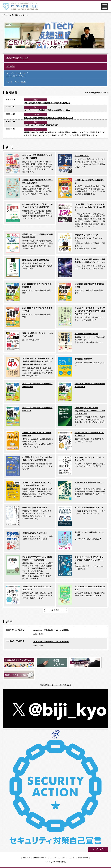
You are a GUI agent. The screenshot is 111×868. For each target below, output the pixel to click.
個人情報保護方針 (40, 858)
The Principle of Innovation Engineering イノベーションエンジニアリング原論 (90, 411)
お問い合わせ (83, 858)
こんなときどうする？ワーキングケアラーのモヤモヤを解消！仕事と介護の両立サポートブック (90, 311)
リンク (72, 858)
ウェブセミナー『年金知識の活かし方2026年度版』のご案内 (49, 118)
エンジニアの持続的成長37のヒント (89, 508)
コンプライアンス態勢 (58, 858)
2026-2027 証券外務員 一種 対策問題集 (51, 630)
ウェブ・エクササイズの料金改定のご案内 (41, 125)
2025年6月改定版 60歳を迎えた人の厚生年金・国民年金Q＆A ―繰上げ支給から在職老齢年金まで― (38, 361)
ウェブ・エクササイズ (57, 74)
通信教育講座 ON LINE (17, 58)
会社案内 (26, 858)
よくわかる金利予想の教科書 (86, 334)
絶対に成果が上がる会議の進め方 (36, 260)
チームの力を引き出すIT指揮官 (35, 508)
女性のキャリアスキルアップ (86, 235)
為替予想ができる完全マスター (35, 533)
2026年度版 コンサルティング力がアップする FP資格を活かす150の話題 (90, 207)
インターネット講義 (16, 82)
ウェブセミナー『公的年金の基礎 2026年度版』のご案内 (47, 110)
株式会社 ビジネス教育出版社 (56, 685)
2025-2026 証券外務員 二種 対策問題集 (51, 642)
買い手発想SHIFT (82, 156)
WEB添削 (11, 66)
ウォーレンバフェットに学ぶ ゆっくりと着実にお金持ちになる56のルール (90, 560)
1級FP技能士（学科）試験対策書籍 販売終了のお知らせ (47, 103)
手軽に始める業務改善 (84, 359)
